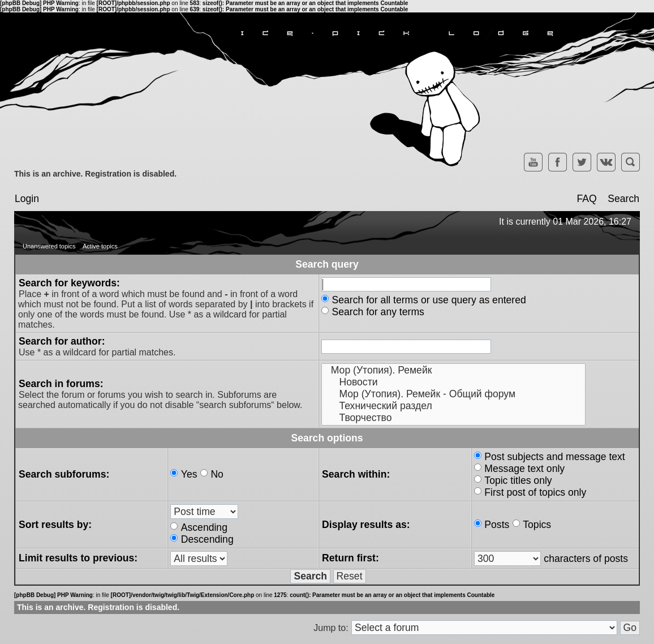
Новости (453, 382)
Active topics (100, 246)
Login (27, 199)
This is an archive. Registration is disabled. (95, 174)
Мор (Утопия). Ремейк (453, 370)
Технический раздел (453, 406)
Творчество (453, 418)
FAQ (586, 199)
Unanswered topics (49, 246)
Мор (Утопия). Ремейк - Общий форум (453, 394)
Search (623, 199)
